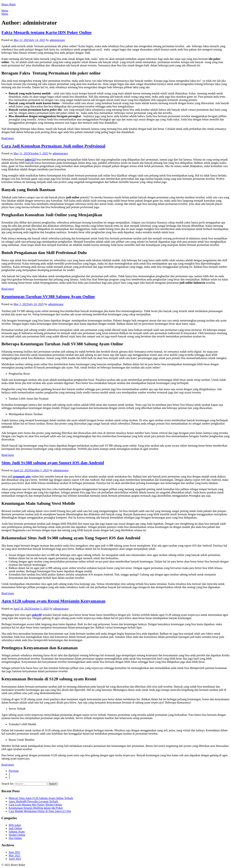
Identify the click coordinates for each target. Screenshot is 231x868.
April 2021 (15, 859)
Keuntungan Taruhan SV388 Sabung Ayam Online (48, 297)
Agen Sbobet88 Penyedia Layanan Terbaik (33, 801)
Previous (14, 771)
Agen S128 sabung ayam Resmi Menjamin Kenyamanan (53, 601)
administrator (57, 40)
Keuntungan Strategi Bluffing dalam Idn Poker (36, 808)
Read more (8, 138)
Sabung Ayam (17, 832)
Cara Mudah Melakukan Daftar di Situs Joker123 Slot (40, 811)
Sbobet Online (17, 835)
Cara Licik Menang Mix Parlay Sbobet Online (35, 805)
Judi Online (15, 828)
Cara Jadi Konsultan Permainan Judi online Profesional (53, 146)
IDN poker (15, 825)
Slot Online (15, 838)
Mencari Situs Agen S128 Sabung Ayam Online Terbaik (41, 798)
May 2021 (15, 855)
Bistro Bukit (9, 4)
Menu (5, 11)
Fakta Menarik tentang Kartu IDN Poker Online (47, 32)
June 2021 (15, 852)
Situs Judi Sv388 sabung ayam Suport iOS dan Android (53, 463)
